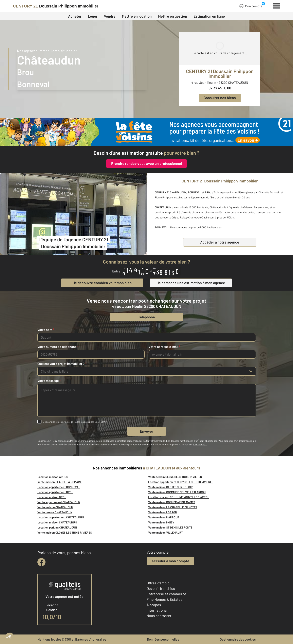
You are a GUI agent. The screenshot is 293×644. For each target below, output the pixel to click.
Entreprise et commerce (166, 594)
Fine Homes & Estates (164, 599)
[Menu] (277, 5)
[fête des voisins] (146, 132)
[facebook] (41, 562)
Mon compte (251, 6)
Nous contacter (159, 616)
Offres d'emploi (159, 583)
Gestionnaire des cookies (238, 639)
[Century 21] (56, 6)
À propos (154, 605)
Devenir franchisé (161, 588)
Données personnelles (163, 639)
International (157, 610)
